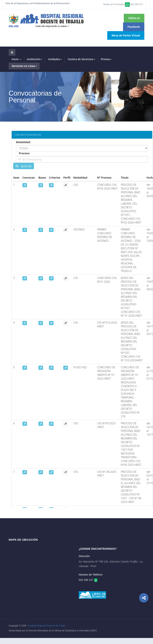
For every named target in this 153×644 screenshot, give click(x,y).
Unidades (55, 59)
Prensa (106, 59)
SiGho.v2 (134, 18)
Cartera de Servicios (81, 59)
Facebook (134, 27)
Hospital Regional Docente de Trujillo (47, 626)
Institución (35, 59)
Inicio (16, 59)
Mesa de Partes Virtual (126, 35)
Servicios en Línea (24, 66)
